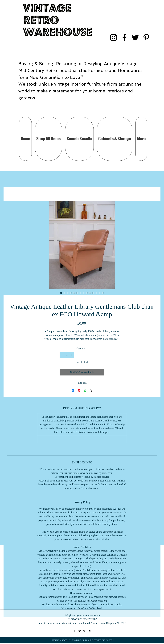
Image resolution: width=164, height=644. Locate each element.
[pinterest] (146, 38)
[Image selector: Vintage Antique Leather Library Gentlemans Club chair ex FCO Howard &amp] (61, 293)
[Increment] (72, 355)
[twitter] (135, 38)
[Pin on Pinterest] (79, 390)
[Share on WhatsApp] (85, 390)
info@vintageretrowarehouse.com (82, 615)
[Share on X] (91, 390)
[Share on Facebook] (73, 390)
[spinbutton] (67, 355)
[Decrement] (62, 355)
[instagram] (114, 38)
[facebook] (124, 38)
